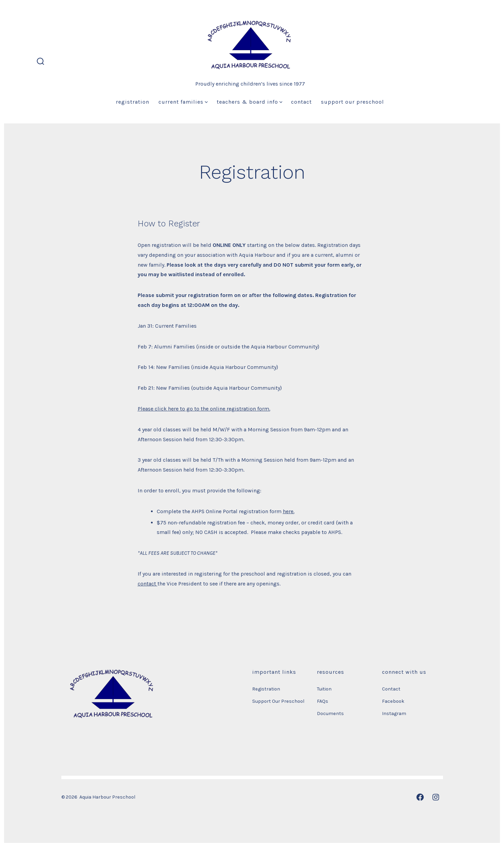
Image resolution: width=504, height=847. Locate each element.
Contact (301, 102)
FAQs (323, 701)
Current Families (183, 102)
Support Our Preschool (353, 102)
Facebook (393, 701)
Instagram (394, 714)
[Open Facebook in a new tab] (420, 797)
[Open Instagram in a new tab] (436, 797)
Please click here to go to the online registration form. (204, 409)
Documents (330, 714)
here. (289, 511)
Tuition (324, 689)
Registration (133, 102)
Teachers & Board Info (250, 102)
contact (148, 584)
